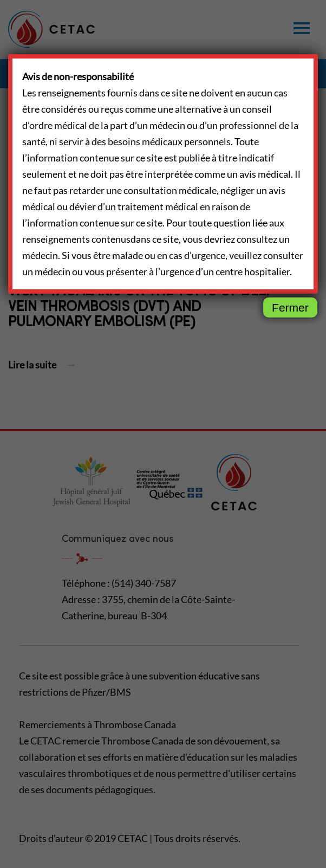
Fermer (290, 307)
